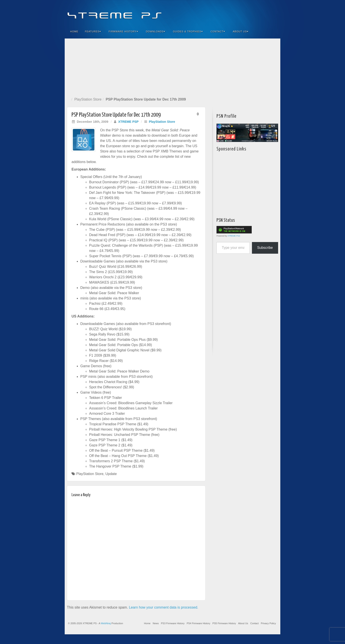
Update (111, 474)
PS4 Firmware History (198, 623)
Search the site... (274, 31)
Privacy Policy (268, 623)
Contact (218, 31)
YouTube (268, 13)
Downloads (156, 31)
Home (74, 31)
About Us (241, 31)
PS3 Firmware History (173, 623)
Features (93, 31)
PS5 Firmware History (224, 623)
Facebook (244, 13)
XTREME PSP (128, 122)
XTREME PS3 (234, 236)
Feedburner (250, 13)
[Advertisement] (172, 67)
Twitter (262, 13)
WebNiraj (106, 623)
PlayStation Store (88, 99)
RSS (274, 13)
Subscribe (265, 248)
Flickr (256, 13)
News (156, 623)
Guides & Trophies (188, 31)
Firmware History (123, 31)
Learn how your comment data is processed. (164, 607)
